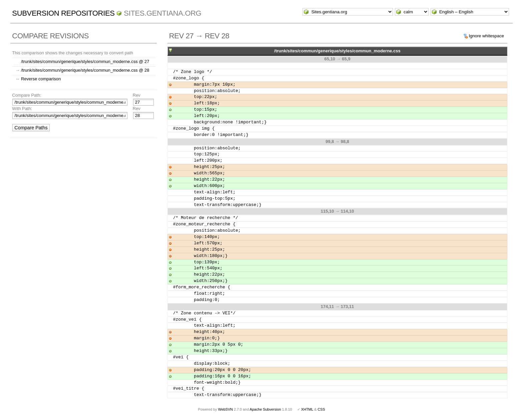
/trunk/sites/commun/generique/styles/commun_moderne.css (337, 51)
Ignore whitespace (486, 36)
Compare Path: (27, 95)
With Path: (22, 108)
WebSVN (225, 409)
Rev (137, 95)
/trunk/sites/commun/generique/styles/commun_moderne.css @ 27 (85, 61)
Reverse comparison (41, 79)
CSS (321, 409)
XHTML (307, 409)
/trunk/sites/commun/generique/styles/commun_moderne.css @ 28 (85, 70)
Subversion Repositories (63, 13)
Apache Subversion (266, 409)
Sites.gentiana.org (162, 13)
